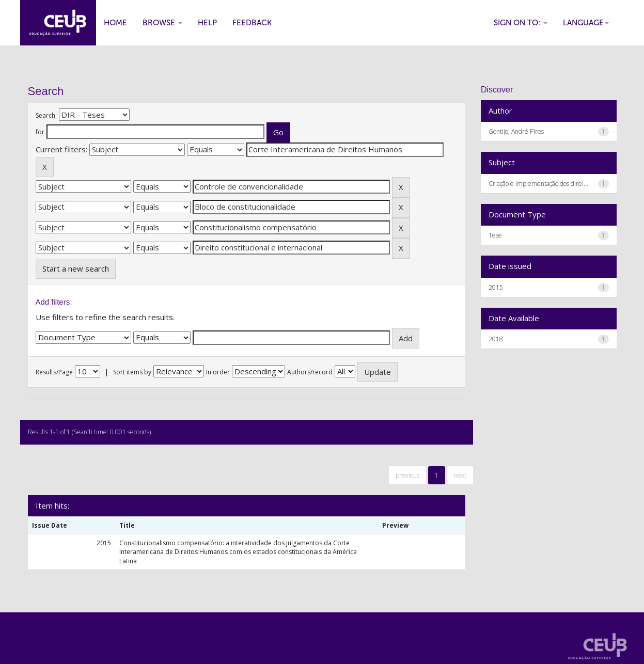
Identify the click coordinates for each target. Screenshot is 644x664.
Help (207, 23)
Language (586, 23)
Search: (46, 115)
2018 (496, 339)
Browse (162, 23)
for (40, 132)
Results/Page (54, 372)
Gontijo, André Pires (516, 131)
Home (115, 23)
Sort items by (132, 372)
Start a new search (76, 268)
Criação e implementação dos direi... (538, 184)
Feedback (252, 23)
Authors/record (310, 372)
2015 (496, 287)
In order (218, 372)
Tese (495, 235)
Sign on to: (521, 23)
